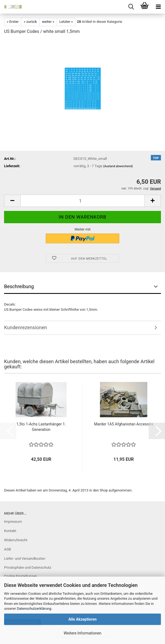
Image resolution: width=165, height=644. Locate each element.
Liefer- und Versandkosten (25, 559)
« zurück (30, 22)
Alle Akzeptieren (82, 619)
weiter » (48, 22)
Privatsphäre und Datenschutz (28, 567)
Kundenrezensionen (26, 327)
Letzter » (66, 22)
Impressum (13, 522)
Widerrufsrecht (16, 540)
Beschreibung (19, 286)
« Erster (13, 22)
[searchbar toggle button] (131, 7)
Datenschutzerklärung (34, 609)
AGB (7, 549)
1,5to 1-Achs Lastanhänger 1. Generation (41, 427)
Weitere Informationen (82, 633)
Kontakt (10, 531)
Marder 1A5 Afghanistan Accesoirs (124, 424)
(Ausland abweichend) (118, 166)
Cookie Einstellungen (21, 576)
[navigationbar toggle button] (158, 7)
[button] (12, 201)
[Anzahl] (82, 201)
